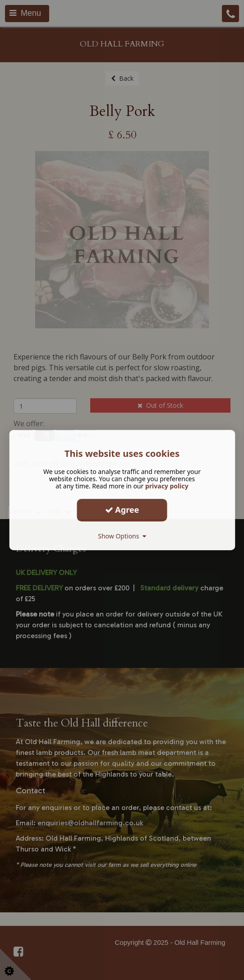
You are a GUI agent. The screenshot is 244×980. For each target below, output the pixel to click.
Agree (122, 510)
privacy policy (167, 486)
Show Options (122, 536)
